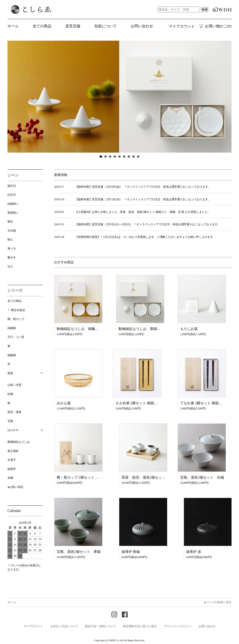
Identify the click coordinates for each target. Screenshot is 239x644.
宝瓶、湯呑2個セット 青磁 (79, 552)
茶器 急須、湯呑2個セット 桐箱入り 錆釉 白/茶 (162, 477)
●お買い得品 (15, 487)
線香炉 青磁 (131, 552)
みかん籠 (64, 403)
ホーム (13, 26)
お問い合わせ (142, 26)
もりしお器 (189, 329)
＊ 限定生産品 (16, 310)
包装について (105, 26)
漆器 (10, 373)
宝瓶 (10, 421)
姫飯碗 (12, 355)
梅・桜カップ (16, 319)
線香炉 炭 (194, 552)
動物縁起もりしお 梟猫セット (143, 329)
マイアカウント (182, 26)
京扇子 (12, 460)
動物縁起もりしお (19, 442)
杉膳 (10, 394)
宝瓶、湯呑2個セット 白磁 (202, 477)
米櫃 (10, 478)
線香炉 (12, 469)
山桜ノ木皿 (14, 385)
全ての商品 (14, 301)
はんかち (13, 430)
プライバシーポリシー (178, 626)
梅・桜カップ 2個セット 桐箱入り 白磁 (88, 477)
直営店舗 (73, 26)
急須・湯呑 (14, 412)
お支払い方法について (64, 626)
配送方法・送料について (101, 626)
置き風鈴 (13, 451)
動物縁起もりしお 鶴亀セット (81, 329)
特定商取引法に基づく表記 (140, 626)
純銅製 (12, 328)
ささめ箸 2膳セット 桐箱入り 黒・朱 (145, 403)
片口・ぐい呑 (16, 337)
